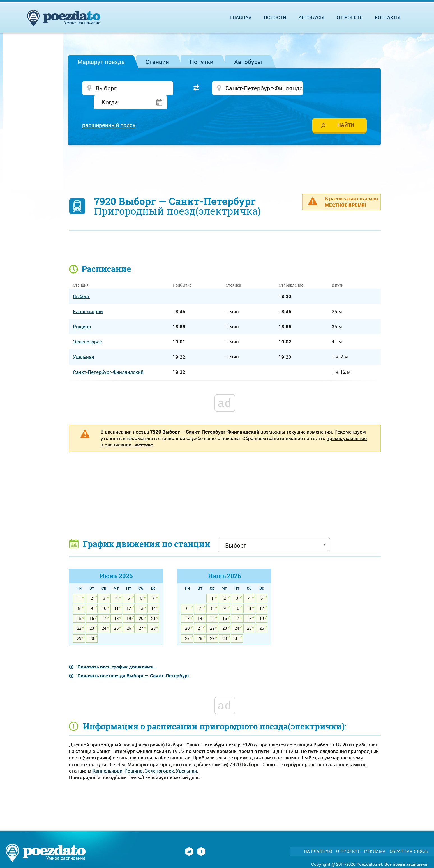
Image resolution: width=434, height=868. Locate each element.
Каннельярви (108, 758)
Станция (157, 62)
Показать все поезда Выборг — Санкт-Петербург (133, 662)
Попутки (202, 62)
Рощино (134, 758)
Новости (275, 17)
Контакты (388, 17)
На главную (318, 838)
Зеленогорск (159, 758)
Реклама (375, 838)
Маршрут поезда (101, 62)
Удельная (186, 758)
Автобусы (248, 62)
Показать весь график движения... (117, 653)
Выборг (81, 283)
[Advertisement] (225, 153)
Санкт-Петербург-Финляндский (108, 359)
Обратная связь (409, 838)
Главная (241, 17)
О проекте (350, 17)
